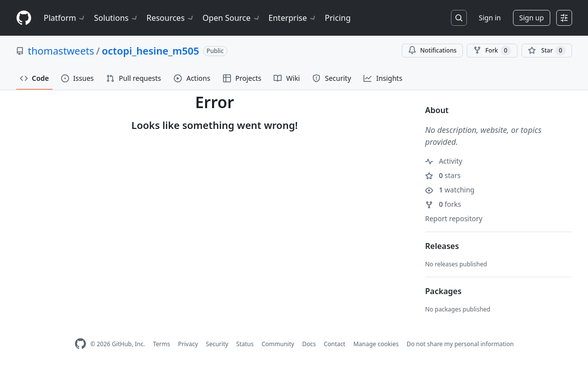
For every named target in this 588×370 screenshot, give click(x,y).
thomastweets (61, 51)
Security (217, 344)
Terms (162, 344)
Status (245, 344)
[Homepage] (24, 18)
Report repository (454, 218)
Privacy (188, 344)
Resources (171, 18)
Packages (443, 291)
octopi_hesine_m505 (150, 51)
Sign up (532, 18)
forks (443, 204)
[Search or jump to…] (459, 18)
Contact (334, 344)
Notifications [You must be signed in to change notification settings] (432, 50)
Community (278, 344)
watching (450, 190)
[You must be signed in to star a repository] (547, 51)
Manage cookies (376, 344)
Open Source (232, 18)
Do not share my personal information (460, 344)
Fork (492, 51)
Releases (442, 246)
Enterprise (293, 18)
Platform (65, 18)
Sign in (490, 18)
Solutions (116, 18)
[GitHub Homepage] (80, 344)
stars (443, 175)
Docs (309, 344)
